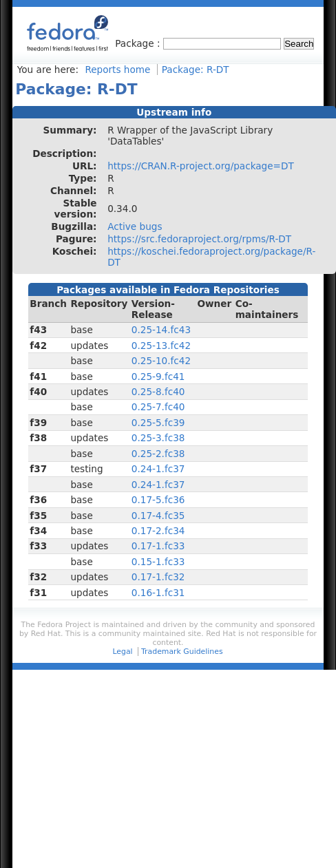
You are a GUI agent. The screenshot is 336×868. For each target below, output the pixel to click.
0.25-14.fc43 (161, 330)
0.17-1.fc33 (158, 546)
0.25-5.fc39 (158, 423)
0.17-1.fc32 (158, 577)
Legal (122, 652)
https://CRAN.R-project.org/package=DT (201, 166)
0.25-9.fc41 (158, 377)
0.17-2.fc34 (158, 531)
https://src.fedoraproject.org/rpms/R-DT (199, 239)
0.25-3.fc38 (158, 438)
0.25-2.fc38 (158, 454)
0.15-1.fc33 (158, 562)
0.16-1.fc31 (158, 593)
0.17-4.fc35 (158, 516)
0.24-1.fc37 (158, 469)
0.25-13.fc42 (161, 346)
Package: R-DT (196, 70)
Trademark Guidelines (182, 652)
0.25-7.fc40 (158, 407)
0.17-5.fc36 (158, 500)
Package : (139, 43)
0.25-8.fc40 (158, 392)
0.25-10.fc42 (161, 361)
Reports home (117, 70)
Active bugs (135, 226)
